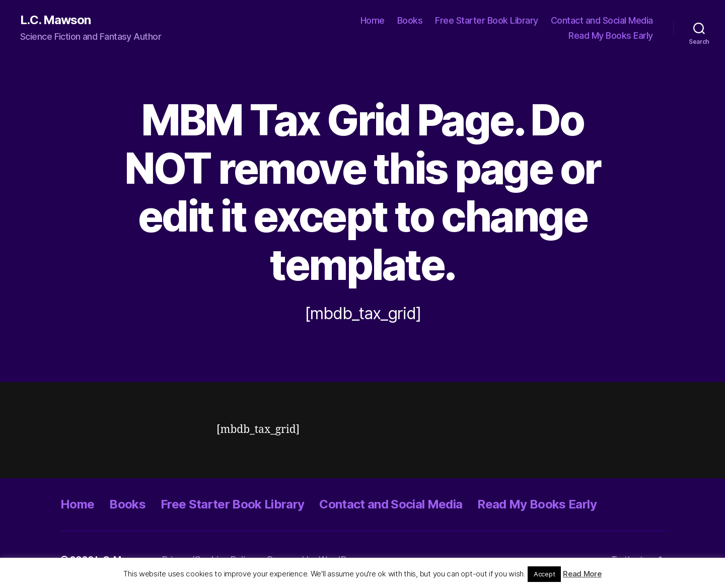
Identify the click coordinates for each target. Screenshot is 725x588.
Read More (582, 574)
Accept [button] (544, 574)
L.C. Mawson (55, 20)
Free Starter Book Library (487, 20)
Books (410, 20)
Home (373, 20)
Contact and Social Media (602, 20)
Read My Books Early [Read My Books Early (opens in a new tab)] (611, 35)
